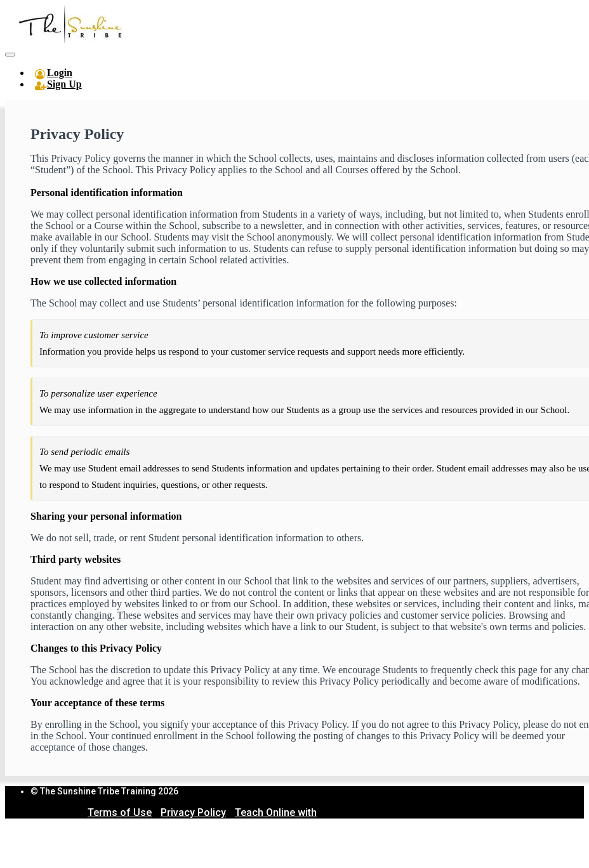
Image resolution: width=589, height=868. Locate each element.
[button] (10, 55)
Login (60, 73)
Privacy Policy (193, 812)
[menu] (294, 79)
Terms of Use (120, 812)
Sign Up (64, 84)
